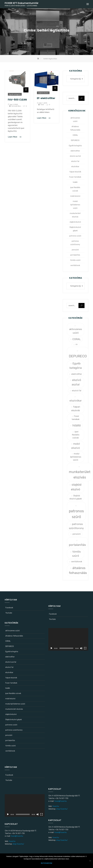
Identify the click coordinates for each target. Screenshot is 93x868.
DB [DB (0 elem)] (77, 344)
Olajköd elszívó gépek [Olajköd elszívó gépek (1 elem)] (76, 497)
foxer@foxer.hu (17, 836)
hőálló (75, 182)
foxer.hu (12, 841)
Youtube (9, 613)
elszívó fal (75, 161)
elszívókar (75, 167)
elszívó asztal (75, 156)
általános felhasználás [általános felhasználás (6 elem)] (78, 570)
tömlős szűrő (75, 260)
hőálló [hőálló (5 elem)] (77, 425)
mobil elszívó (75, 196)
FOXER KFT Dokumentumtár (22, 3)
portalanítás (75, 255)
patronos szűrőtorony (75, 243)
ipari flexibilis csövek (75, 189)
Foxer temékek (75, 177)
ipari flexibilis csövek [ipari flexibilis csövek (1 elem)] (76, 435)
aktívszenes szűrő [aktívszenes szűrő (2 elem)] (76, 331)
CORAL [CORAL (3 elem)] (77, 339)
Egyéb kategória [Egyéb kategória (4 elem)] (76, 366)
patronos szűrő (75, 236)
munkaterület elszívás (75, 215)
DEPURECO (75, 140)
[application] (68, 639)
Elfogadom (46, 863)
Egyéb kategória (15, 94)
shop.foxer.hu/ (18, 844)
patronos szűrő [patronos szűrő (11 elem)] (76, 514)
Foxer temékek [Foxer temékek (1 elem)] (76, 418)
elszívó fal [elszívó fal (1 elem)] (77, 391)
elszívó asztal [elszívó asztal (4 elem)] (76, 382)
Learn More (13, 137)
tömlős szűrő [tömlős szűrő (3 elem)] (76, 554)
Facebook (9, 608)
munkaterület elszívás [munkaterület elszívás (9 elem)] (80, 475)
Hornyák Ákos (16, 106)
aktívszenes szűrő (75, 120)
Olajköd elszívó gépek (75, 229)
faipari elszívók (75, 172)
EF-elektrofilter (46, 98)
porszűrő (75, 250)
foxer (42, 105)
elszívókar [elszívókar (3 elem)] (76, 401)
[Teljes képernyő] (85, 648)
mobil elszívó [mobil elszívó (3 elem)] (76, 446)
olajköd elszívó (43, 93)
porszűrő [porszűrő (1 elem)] (77, 534)
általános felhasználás (75, 128)
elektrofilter (75, 151)
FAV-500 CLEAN (17, 100)
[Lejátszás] (51, 648)
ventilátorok (75, 265)
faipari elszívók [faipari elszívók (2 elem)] (76, 409)
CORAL (75, 135)
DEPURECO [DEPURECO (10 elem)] (78, 356)
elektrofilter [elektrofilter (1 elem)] (77, 374)
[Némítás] (81, 648)
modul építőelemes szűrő (75, 205)
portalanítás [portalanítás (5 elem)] (77, 545)
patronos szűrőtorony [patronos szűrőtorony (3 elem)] (76, 526)
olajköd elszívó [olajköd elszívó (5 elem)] (76, 487)
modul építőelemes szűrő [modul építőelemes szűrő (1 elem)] (76, 457)
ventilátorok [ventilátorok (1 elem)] (77, 562)
